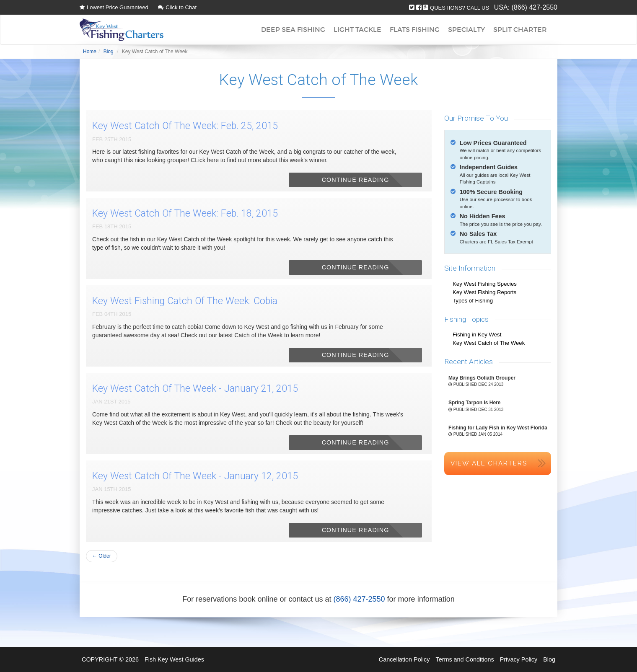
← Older (102, 556)
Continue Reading (356, 180)
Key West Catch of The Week (489, 343)
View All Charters (489, 463)
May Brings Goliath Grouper (482, 378)
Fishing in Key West (477, 335)
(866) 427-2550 (535, 7)
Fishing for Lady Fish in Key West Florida (498, 428)
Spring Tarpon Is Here (474, 403)
